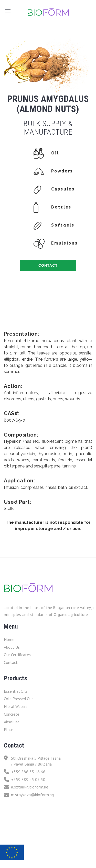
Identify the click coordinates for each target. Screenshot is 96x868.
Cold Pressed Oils (19, 699)
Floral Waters (16, 706)
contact (48, 265)
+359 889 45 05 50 (25, 780)
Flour (8, 730)
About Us (12, 647)
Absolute (12, 722)
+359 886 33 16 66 (25, 772)
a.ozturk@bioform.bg (26, 787)
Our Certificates (17, 655)
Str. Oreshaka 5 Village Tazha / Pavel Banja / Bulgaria (32, 761)
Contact (11, 662)
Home (9, 639)
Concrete (12, 714)
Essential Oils (16, 691)
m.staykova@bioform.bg (29, 795)
